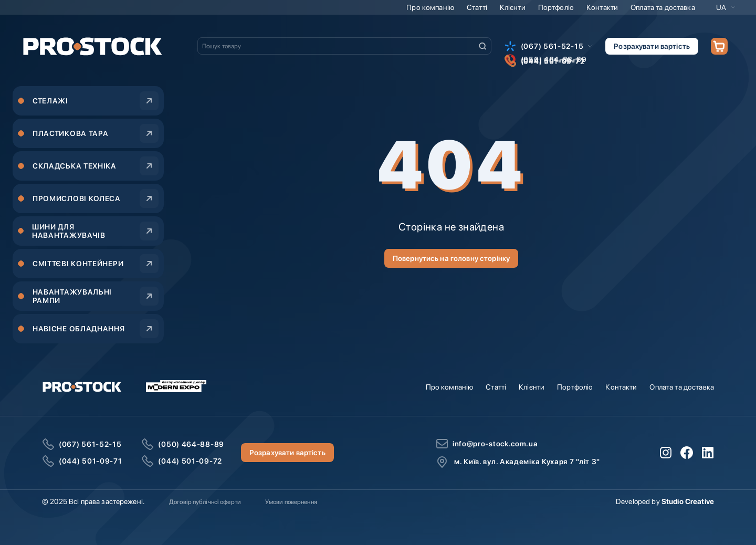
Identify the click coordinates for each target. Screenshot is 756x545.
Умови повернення (291, 502)
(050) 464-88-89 (191, 444)
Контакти (602, 7)
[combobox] (344, 46)
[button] (726, 7)
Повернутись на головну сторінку (451, 258)
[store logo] (92, 46)
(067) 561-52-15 (552, 46)
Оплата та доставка (663, 7)
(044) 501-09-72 (190, 461)
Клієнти (513, 7)
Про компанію (430, 7)
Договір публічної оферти (205, 502)
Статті (477, 7)
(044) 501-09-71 (91, 461)
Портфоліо (556, 7)
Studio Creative (688, 501)
